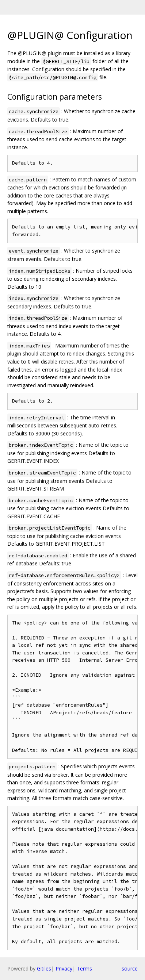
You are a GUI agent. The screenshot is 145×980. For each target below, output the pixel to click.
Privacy (64, 969)
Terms (84, 969)
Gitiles (44, 969)
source (130, 969)
